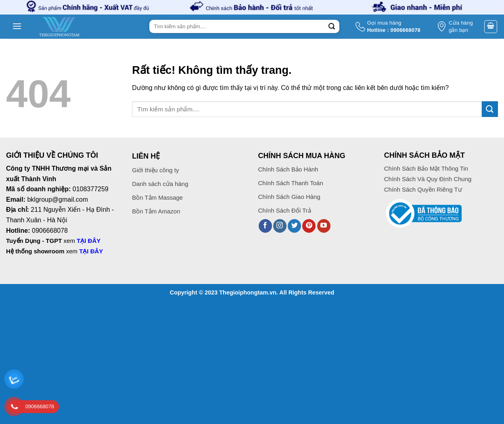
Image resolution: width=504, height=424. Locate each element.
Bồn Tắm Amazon (156, 211)
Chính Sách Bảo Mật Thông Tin (426, 168)
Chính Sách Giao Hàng (289, 197)
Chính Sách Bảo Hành (288, 169)
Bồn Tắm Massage (157, 197)
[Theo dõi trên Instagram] (280, 226)
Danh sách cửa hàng (160, 184)
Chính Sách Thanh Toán (292, 183)
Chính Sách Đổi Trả (285, 210)
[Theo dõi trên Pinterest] (309, 226)
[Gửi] (332, 27)
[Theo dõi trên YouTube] (324, 226)
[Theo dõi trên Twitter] (294, 226)
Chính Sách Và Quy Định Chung (428, 179)
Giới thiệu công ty (155, 170)
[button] (17, 27)
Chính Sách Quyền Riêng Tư (423, 189)
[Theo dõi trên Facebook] (265, 226)
